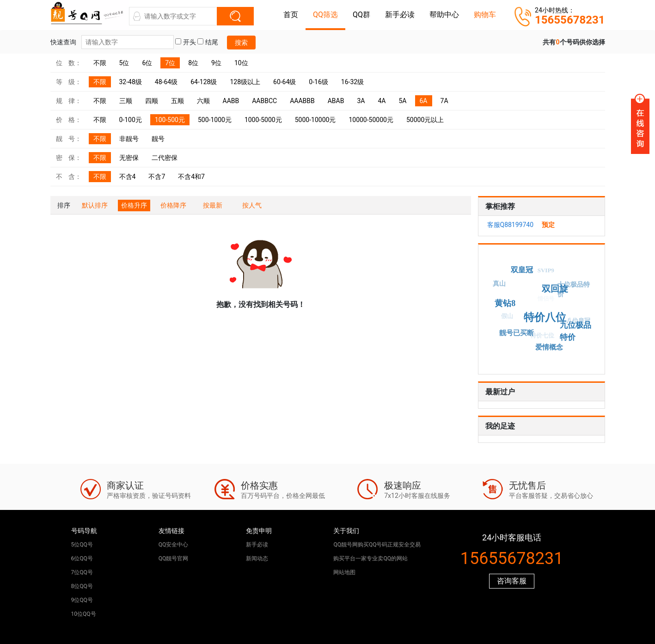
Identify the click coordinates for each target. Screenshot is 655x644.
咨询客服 (512, 581)
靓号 (158, 139)
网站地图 (344, 572)
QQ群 (361, 15)
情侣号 (544, 301)
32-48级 (131, 82)
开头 (185, 42)
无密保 (129, 158)
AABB (231, 101)
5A (402, 101)
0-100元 (131, 120)
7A (444, 101)
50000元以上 (425, 120)
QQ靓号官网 (174, 558)
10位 (241, 63)
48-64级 (166, 82)
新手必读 (400, 15)
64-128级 (204, 82)
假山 (506, 317)
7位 (170, 63)
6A (424, 101)
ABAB (336, 101)
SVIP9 (545, 271)
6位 (147, 63)
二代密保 (165, 158)
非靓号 (129, 139)
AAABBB (302, 101)
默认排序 (95, 205)
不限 (100, 63)
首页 (291, 15)
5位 (124, 63)
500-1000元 (215, 120)
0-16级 (318, 82)
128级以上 (245, 82)
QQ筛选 (325, 15)
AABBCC (264, 101)
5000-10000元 (315, 120)
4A (382, 101)
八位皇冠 (577, 322)
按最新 (213, 205)
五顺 (178, 101)
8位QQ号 (82, 586)
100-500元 (170, 120)
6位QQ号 (82, 558)
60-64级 (285, 82)
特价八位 (547, 316)
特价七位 (541, 337)
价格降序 (173, 205)
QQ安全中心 (174, 545)
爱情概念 (550, 347)
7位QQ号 (82, 572)
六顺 (203, 101)
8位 (193, 63)
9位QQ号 (82, 600)
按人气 (252, 205)
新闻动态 (257, 558)
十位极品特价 (573, 289)
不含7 (157, 177)
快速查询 (112, 42)
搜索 (241, 43)
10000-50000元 (371, 120)
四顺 (152, 101)
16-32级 (352, 82)
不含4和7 (191, 177)
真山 (499, 284)
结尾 (208, 42)
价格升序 (134, 205)
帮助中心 (444, 15)
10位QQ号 (84, 614)
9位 (216, 63)
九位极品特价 (573, 330)
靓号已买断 (517, 332)
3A (361, 101)
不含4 (128, 177)
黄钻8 (507, 302)
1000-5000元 (263, 120)
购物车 (485, 15)
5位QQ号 (82, 545)
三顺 (126, 101)
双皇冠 (523, 269)
